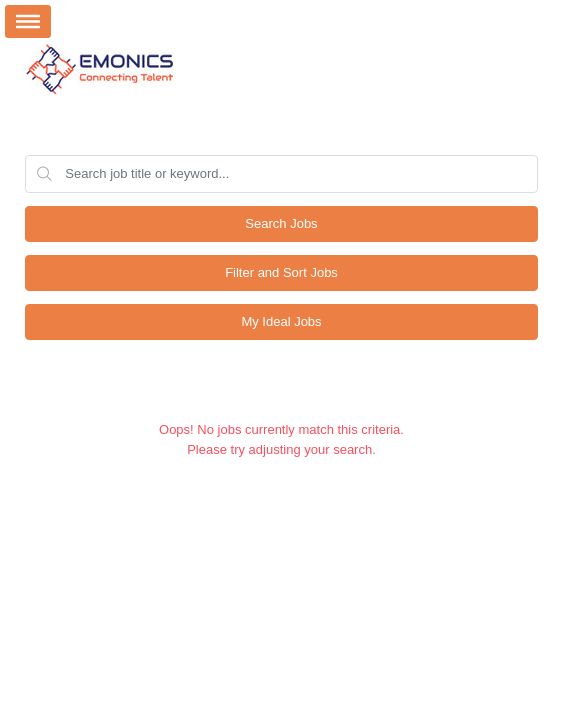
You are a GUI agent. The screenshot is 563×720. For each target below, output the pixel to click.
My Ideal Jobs (281, 321)
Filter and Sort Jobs (281, 272)
